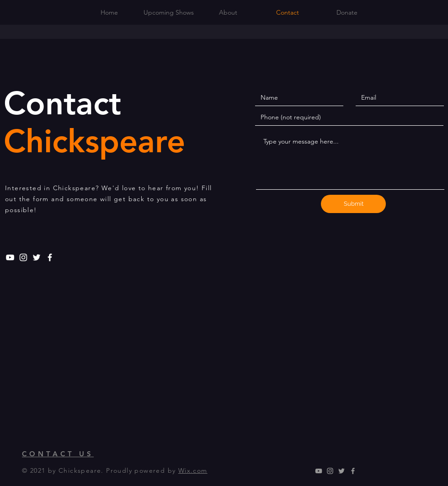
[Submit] (353, 204)
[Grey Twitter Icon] (341, 471)
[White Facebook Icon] (50, 257)
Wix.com (193, 470)
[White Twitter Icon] (37, 257)
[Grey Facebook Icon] (353, 471)
